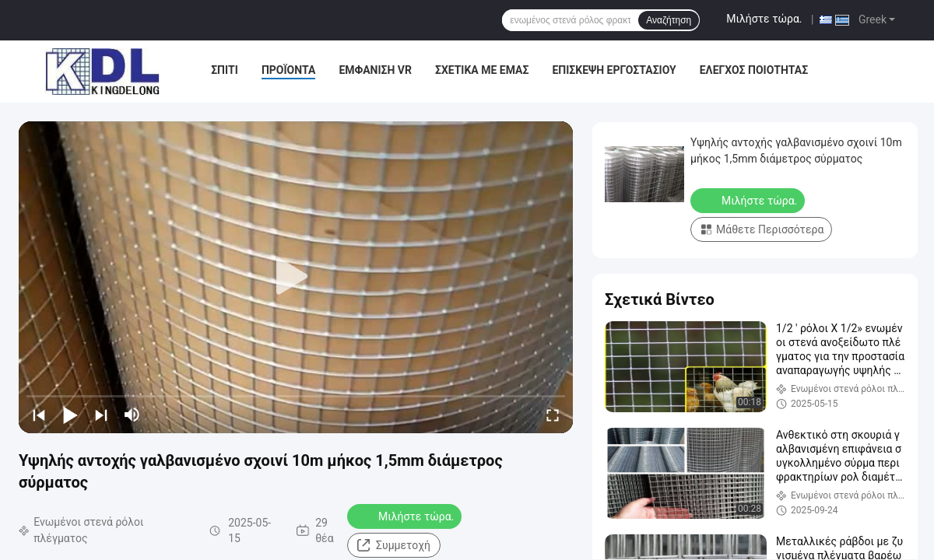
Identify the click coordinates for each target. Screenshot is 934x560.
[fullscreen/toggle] (553, 415)
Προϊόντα (289, 70)
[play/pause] (70, 415)
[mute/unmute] (132, 415)
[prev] (39, 415)
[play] (296, 277)
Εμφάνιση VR (375, 70)
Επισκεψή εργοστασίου (614, 70)
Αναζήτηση (669, 20)
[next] (101, 415)
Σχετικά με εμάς (482, 70)
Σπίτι (225, 70)
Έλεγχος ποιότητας (754, 70)
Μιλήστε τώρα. (764, 19)
